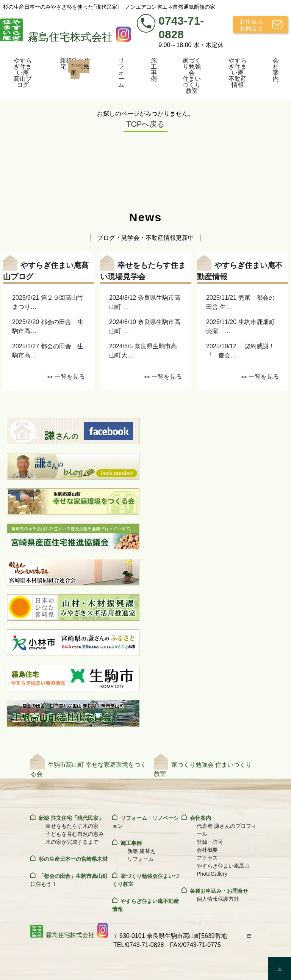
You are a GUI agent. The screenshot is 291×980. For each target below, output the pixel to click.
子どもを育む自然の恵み (75, 834)
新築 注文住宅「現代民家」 (71, 818)
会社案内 (276, 70)
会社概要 (207, 850)
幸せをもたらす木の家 (72, 826)
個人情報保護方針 (218, 899)
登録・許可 (210, 842)
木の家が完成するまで (72, 842)
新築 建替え (141, 851)
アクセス (207, 858)
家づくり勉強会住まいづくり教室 (192, 76)
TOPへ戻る (146, 124)
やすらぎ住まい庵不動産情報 (238, 73)
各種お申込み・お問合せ (219, 891)
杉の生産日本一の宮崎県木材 (73, 859)
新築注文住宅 (75, 68)
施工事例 (154, 70)
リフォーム (121, 73)
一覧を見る (70, 377)
